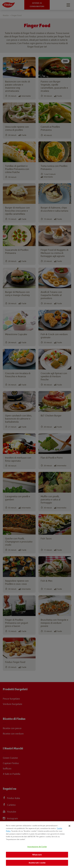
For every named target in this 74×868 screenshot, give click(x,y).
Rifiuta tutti (37, 855)
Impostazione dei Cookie (37, 847)
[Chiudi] (69, 826)
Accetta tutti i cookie (37, 863)
